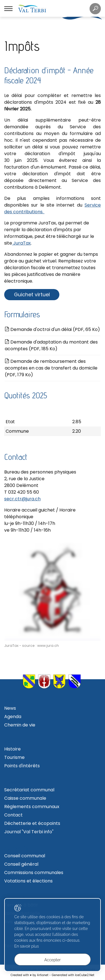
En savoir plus (27, 946)
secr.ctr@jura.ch (22, 499)
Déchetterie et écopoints (32, 823)
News (10, 708)
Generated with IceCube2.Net (73, 975)
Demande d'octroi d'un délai (52, 329)
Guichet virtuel (32, 294)
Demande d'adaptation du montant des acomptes (51, 345)
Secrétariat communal (29, 790)
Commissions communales (34, 873)
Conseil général (21, 864)
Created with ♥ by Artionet (30, 975)
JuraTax (21, 243)
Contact (13, 815)
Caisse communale (25, 798)
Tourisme (14, 757)
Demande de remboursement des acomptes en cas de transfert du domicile (51, 368)
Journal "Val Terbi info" (29, 832)
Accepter (52, 960)
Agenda (13, 717)
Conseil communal (25, 856)
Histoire (12, 749)
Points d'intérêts (22, 766)
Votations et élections (28, 881)
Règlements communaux (32, 807)
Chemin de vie (20, 725)
